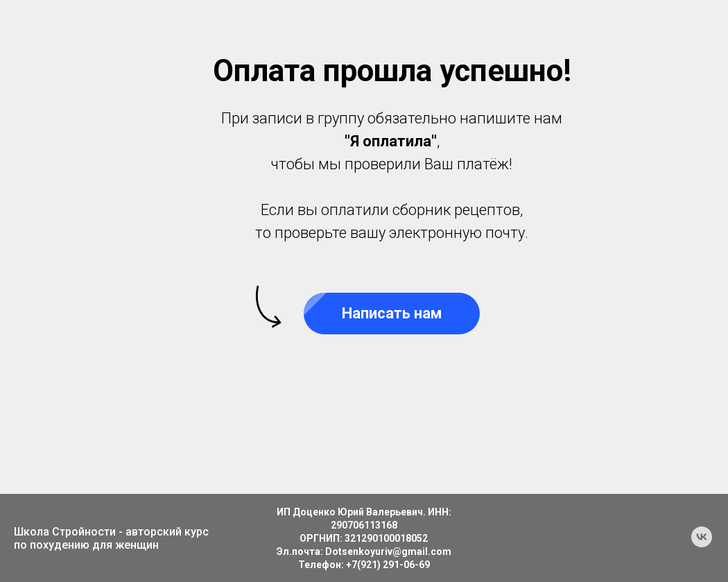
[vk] (702, 544)
